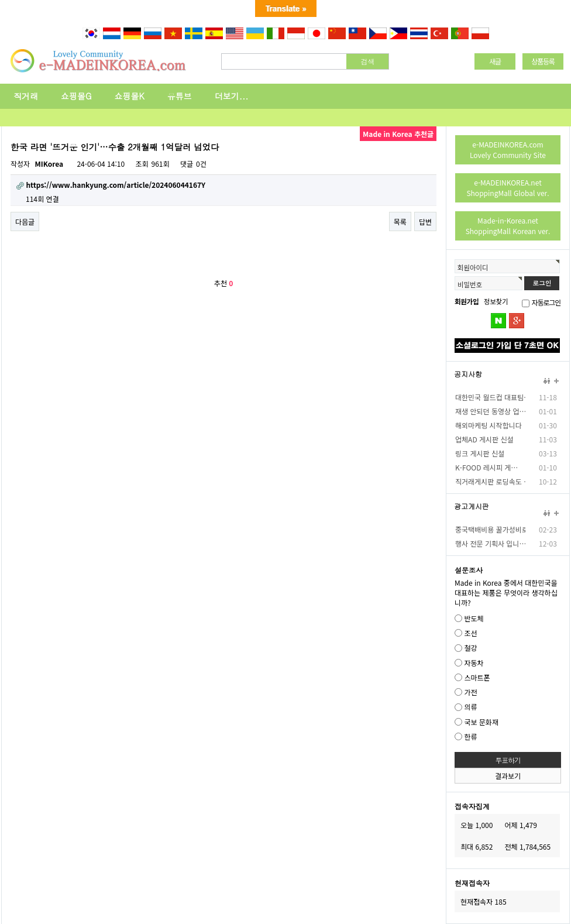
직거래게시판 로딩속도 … (490, 481)
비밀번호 (470, 284)
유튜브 (180, 96)
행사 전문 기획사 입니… (490, 543)
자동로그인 (546, 302)
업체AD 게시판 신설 (484, 439)
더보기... (232, 96)
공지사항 (468, 374)
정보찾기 (496, 301)
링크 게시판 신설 (480, 453)
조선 (470, 633)
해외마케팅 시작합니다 (489, 425)
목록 (400, 221)
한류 (470, 736)
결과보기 (508, 776)
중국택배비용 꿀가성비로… (490, 529)
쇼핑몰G (76, 96)
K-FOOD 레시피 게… (486, 467)
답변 (425, 221)
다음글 (25, 221)
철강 (470, 648)
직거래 (26, 96)
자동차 (474, 663)
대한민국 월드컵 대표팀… (490, 397)
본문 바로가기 (0, 41)
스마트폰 (477, 677)
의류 (470, 707)
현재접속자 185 (484, 901)
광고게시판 (472, 506)
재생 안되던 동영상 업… (490, 411)
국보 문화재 (481, 722)
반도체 (474, 618)
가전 (470, 692)
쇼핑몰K (130, 96)
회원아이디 (473, 267)
